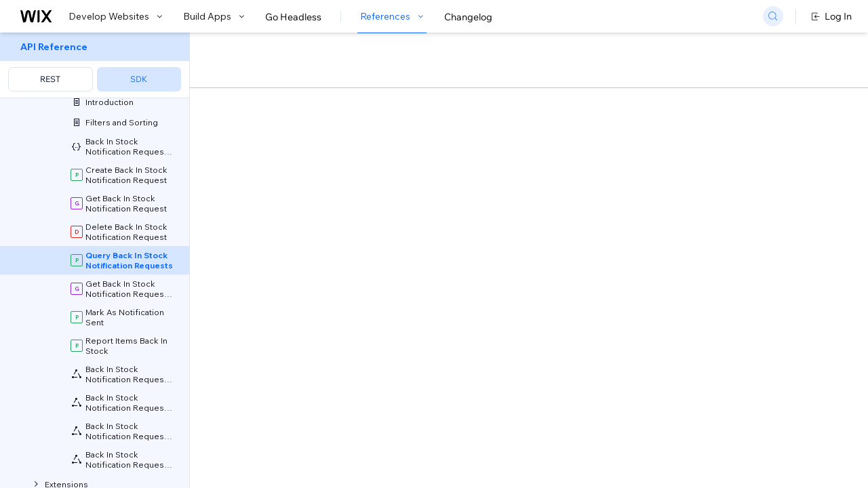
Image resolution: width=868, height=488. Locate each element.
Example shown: (636, 145)
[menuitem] (95, 65)
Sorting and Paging (327, 311)
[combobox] (714, 165)
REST (50, 79)
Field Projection (442, 311)
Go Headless (293, 17)
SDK (139, 79)
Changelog (468, 17)
